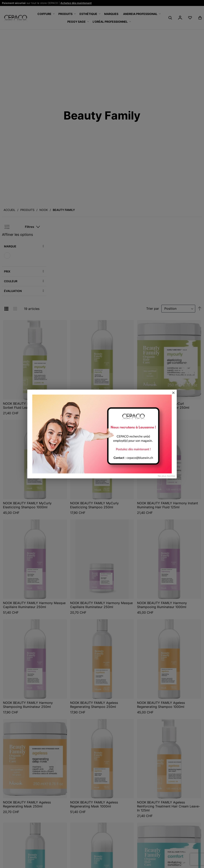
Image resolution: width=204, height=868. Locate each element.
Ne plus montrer (167, 476)
